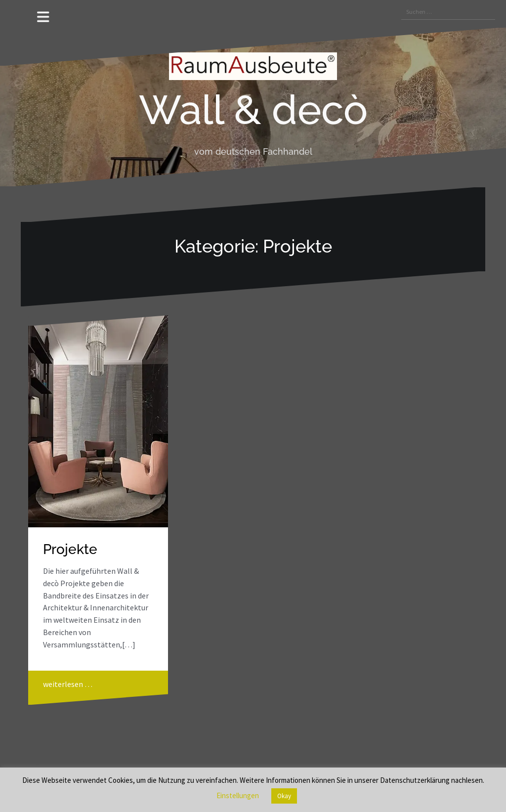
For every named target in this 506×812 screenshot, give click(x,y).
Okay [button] (284, 796)
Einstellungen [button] (238, 795)
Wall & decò (253, 110)
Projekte (70, 549)
